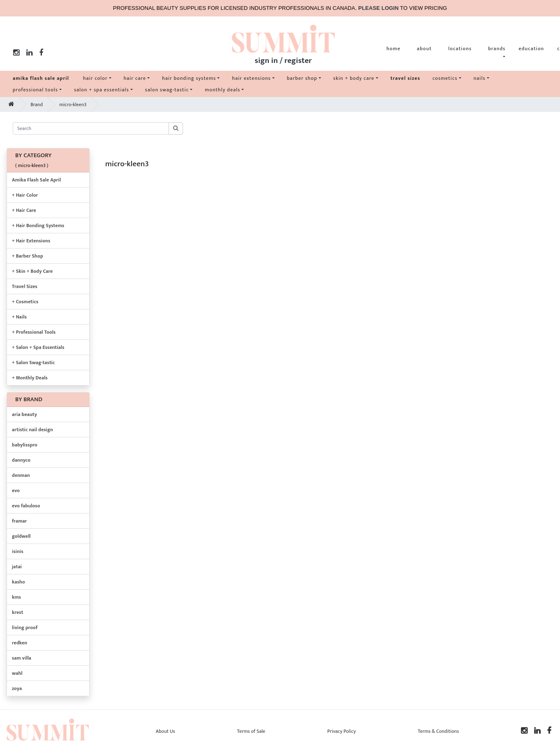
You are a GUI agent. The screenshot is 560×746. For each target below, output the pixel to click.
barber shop (302, 78)
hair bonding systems (189, 78)
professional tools (35, 90)
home (393, 49)
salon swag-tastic (167, 90)
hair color (95, 78)
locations (460, 49)
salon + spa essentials (102, 90)
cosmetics (445, 78)
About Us (165, 731)
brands (497, 49)
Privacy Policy (341, 731)
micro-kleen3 (73, 105)
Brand (37, 105)
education (531, 49)
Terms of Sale (251, 731)
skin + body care (354, 78)
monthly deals (222, 90)
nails (480, 78)
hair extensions (251, 78)
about (424, 49)
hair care (135, 78)
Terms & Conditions (438, 731)
